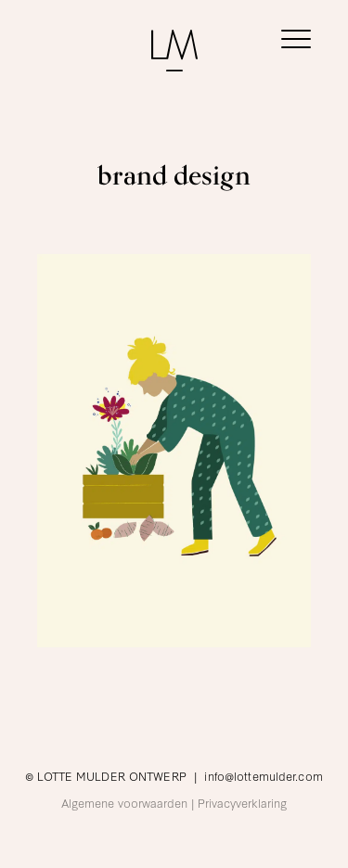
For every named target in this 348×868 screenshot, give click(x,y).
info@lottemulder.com (263, 775)
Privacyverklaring (242, 802)
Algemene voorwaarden (124, 802)
